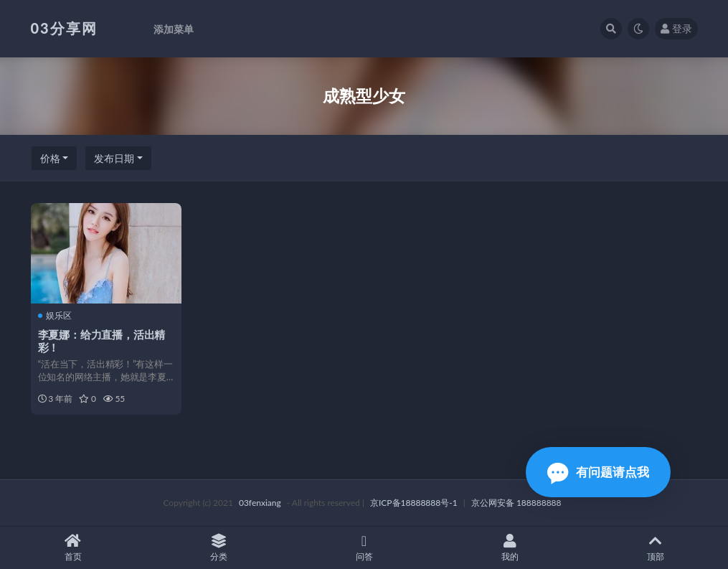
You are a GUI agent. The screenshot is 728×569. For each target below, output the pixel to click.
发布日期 (114, 158)
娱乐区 (55, 316)
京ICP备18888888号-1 (414, 503)
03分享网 (64, 28)
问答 (364, 548)
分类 (218, 548)
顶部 (655, 548)
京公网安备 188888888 (516, 503)
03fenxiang (260, 503)
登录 (676, 28)
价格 (50, 158)
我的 (510, 548)
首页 (73, 548)
